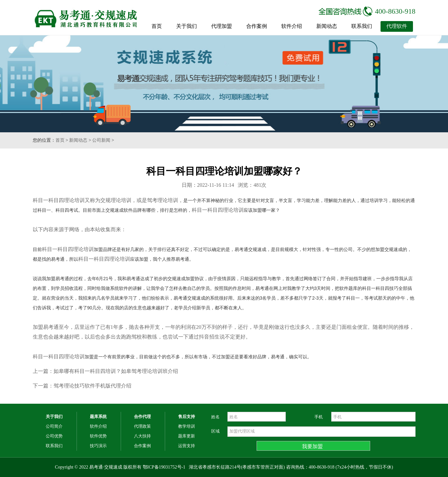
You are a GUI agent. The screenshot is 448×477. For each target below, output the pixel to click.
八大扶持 (142, 436)
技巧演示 (98, 446)
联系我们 (362, 26)
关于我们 (187, 26)
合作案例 (257, 26)
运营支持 (187, 446)
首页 (157, 26)
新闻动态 (327, 26)
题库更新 (187, 436)
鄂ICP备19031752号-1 (164, 467)
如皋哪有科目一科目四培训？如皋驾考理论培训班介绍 (116, 371)
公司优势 (54, 436)
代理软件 (397, 26)
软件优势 (98, 436)
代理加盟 (222, 26)
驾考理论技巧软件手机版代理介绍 (92, 386)
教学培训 (187, 426)
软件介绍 (292, 26)
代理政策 (142, 426)
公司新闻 (101, 140)
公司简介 (54, 426)
